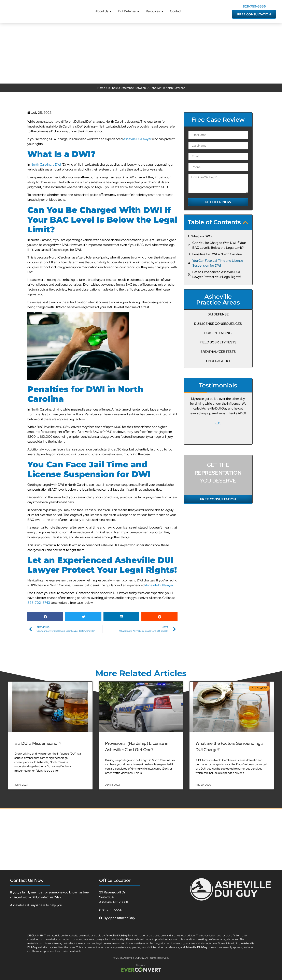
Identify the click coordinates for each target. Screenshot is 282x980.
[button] (45, 617)
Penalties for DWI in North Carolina (217, 254)
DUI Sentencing (218, 333)
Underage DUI (218, 361)
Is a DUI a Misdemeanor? (38, 743)
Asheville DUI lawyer (137, 139)
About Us (104, 11)
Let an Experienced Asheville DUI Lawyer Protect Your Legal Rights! (216, 274)
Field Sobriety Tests (218, 342)
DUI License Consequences (218, 324)
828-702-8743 (39, 603)
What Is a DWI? (202, 236)
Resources (155, 11)
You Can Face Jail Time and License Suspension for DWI (218, 263)
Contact (176, 11)
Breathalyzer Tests (218, 352)
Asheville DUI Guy (134, 958)
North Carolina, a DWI (46, 165)
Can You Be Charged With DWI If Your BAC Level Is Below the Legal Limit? (219, 245)
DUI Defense (129, 11)
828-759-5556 (254, 6)
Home (101, 88)
